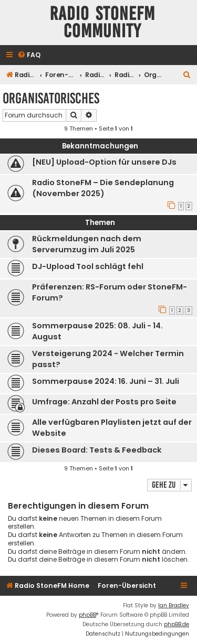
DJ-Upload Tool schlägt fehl (88, 266)
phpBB (87, 615)
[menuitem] (29, 55)
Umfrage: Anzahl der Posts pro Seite (104, 402)
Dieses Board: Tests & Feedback (97, 450)
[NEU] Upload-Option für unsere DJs (104, 162)
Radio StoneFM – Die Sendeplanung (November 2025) (103, 188)
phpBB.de (177, 624)
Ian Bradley (174, 605)
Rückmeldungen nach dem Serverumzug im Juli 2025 (87, 244)
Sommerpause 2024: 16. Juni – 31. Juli (106, 381)
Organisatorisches (51, 98)
